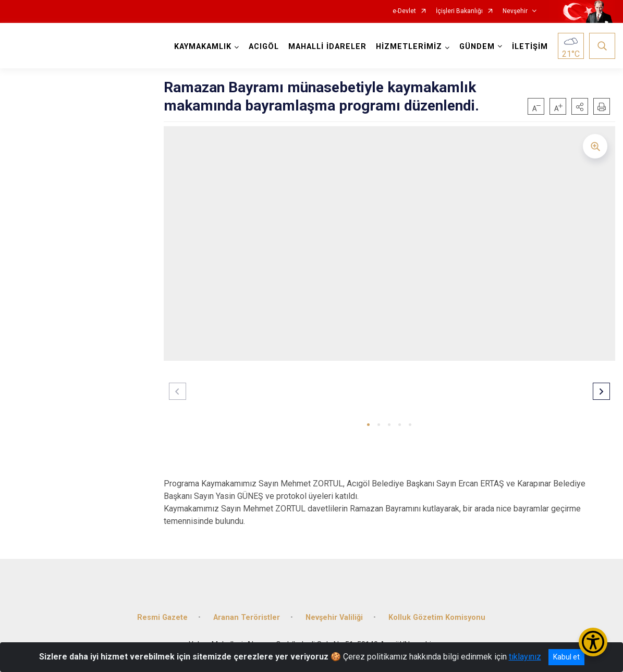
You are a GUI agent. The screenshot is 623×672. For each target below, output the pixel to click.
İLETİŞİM (530, 47)
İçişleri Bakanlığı (459, 11)
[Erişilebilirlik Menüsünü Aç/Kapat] (593, 642)
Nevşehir (515, 11)
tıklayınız (525, 657)
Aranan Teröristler (247, 618)
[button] (580, 106)
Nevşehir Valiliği (334, 618)
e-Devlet (404, 11)
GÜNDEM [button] (477, 47)
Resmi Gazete (162, 618)
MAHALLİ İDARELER (327, 47)
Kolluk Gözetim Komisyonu (437, 618)
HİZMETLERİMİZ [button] (409, 47)
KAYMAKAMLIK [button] (203, 47)
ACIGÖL (264, 47)
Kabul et (566, 657)
